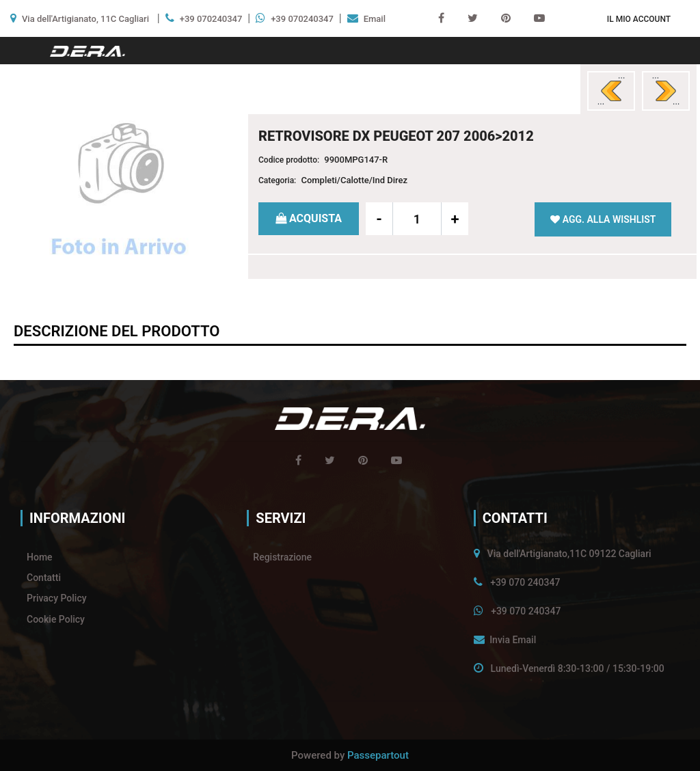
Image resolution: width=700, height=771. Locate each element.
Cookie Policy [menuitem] (56, 619)
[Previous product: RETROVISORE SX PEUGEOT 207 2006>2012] (611, 91)
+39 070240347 (211, 19)
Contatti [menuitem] (44, 578)
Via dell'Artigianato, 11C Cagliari (85, 19)
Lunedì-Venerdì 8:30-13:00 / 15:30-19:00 (578, 668)
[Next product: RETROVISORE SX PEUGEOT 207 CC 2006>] (666, 91)
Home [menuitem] (40, 557)
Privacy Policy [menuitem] (57, 598)
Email (375, 19)
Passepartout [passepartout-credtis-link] (378, 755)
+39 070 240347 (525, 582)
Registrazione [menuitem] (282, 557)
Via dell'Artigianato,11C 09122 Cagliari (569, 554)
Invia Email (513, 640)
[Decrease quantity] (379, 219)
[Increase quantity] (455, 219)
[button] (119, 192)
